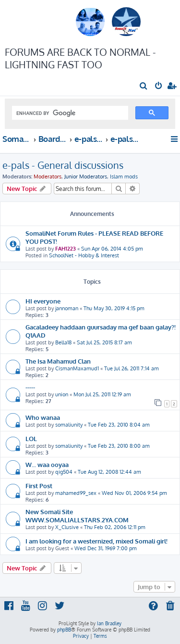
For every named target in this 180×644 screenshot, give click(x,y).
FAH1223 (66, 249)
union (62, 394)
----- (30, 387)
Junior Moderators (86, 177)
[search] (69, 113)
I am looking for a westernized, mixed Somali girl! (96, 541)
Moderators (48, 177)
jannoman (67, 308)
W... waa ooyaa (47, 464)
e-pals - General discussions (63, 165)
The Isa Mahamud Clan (58, 361)
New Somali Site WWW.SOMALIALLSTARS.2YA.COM (77, 516)
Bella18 (63, 342)
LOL (31, 438)
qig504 (64, 472)
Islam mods (124, 177)
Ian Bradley (109, 623)
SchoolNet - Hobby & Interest (84, 255)
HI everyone (43, 301)
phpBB (64, 630)
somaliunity (69, 425)
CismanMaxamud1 (77, 368)
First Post (39, 486)
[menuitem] (144, 87)
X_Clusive (67, 527)
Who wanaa (43, 417)
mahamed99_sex (76, 493)
